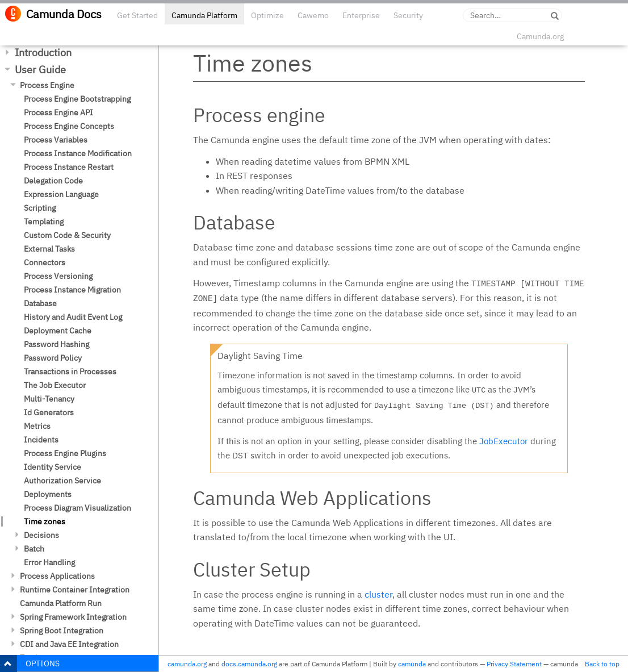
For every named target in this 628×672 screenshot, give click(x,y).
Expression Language (61, 194)
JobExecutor (504, 441)
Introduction (43, 53)
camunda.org (187, 664)
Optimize (267, 15)
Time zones (45, 521)
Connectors (45, 262)
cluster (378, 594)
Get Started (137, 15)
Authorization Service (62, 481)
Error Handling (49, 562)
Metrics (37, 426)
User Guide (40, 70)
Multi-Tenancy (49, 399)
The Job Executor (55, 385)
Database (40, 303)
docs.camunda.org (249, 664)
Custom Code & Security (67, 235)
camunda (412, 664)
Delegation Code (53, 181)
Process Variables (56, 140)
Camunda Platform (204, 15)
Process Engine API (58, 112)
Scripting (40, 208)
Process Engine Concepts (69, 126)
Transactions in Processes (70, 372)
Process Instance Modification (78, 153)
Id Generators (49, 412)
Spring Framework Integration (73, 617)
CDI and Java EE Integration (69, 644)
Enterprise (361, 15)
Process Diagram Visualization (78, 508)
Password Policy (53, 358)
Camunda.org (540, 36)
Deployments (48, 494)
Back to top (602, 664)
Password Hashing (56, 344)
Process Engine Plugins (65, 453)
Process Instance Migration (72, 290)
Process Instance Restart (69, 167)
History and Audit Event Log (73, 317)
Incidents (41, 440)
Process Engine (47, 85)
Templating (44, 222)
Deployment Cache (58, 331)
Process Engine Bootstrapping (77, 99)
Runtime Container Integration (75, 590)
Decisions (41, 535)
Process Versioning (58, 276)
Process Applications (57, 576)
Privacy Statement (514, 664)
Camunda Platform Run (61, 603)
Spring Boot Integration (62, 631)
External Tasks (49, 249)
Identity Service (53, 467)
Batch (34, 549)
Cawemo (313, 15)
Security (408, 15)
